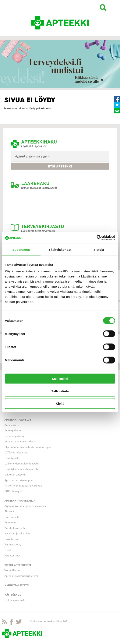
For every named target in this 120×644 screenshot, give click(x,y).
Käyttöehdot (14, 595)
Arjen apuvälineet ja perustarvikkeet (26, 506)
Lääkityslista (12, 458)
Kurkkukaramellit (15, 528)
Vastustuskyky (13, 545)
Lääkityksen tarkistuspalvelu (22, 469)
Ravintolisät (12, 539)
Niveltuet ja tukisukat (17, 534)
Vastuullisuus (12, 571)
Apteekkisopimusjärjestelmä (22, 576)
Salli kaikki (60, 379)
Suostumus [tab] (21, 249)
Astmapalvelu (13, 431)
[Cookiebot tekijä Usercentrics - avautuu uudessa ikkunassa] (97, 238)
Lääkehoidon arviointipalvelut (22, 464)
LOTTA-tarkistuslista (17, 453)
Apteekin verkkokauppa (19, 480)
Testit (8, 550)
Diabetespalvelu (14, 436)
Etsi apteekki (60, 166)
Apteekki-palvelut (18, 420)
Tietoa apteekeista (18, 565)
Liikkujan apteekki (15, 475)
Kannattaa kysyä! (17, 586)
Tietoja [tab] (99, 249)
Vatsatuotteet (12, 556)
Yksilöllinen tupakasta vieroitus (23, 486)
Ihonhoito (10, 523)
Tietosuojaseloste (15, 600)
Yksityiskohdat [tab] (60, 249)
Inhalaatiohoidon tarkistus (20, 442)
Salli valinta (60, 391)
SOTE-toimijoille (14, 491)
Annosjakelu (12, 425)
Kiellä (60, 404)
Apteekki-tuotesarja (20, 501)
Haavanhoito (12, 517)
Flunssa (9, 512)
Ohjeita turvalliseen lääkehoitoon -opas (28, 447)
